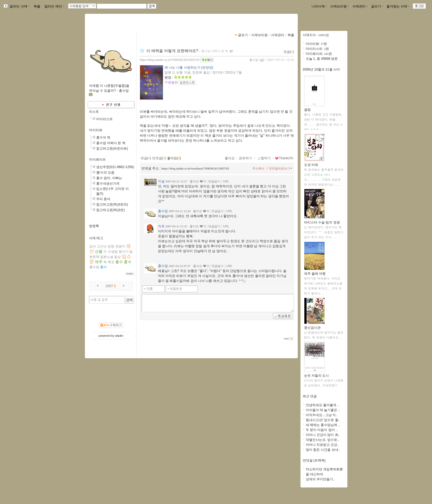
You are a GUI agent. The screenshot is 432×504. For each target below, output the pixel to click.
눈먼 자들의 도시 (317, 374)
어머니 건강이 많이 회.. (323, 435)
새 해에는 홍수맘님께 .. (323, 425)
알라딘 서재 (19, 6)
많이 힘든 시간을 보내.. (323, 450)
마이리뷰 (96, 130)
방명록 (94, 226)
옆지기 (124, 252)
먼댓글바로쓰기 (281, 168)
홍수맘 (94, 267)
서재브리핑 (340, 6)
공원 (111, 246)
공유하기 (245, 158)
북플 (37, 6)
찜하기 (264, 158)
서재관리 (360, 6)
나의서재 (319, 6)
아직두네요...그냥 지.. (322, 415)
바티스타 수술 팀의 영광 (322, 221)
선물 (99, 251)
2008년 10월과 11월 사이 (321, 69)
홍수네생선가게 (108, 184)
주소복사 (258, 168)
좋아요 (230, 158)
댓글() (289, 52)
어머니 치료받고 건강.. (322, 445)
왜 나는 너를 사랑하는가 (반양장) (189, 68)
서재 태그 (96, 238)
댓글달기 (214, 181)
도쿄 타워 (314, 163)
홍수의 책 (103, 138)
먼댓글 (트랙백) (314, 460)
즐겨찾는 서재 (398, 6)
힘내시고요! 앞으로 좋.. (323, 420)
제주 (99, 262)
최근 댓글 (310, 396)
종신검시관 (314, 326)
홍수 (119, 262)
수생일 (113, 252)
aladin (119, 336)
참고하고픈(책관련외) (112, 204)
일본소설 (107, 257)
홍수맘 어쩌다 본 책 (111, 143)
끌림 (314, 108)
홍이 (103, 267)
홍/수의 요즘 (105, 173)
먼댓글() (159, 158)
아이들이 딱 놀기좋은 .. (323, 410)
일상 (117, 257)
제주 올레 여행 (315, 272)
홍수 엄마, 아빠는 (109, 178)
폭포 (111, 262)
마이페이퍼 (97, 160)
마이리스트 (104, 119)
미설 (161, 181)
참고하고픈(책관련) (111, 210)
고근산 (102, 246)
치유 (161, 226)
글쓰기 (377, 6)
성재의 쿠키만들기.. (320, 479)
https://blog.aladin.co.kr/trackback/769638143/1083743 (195, 168)
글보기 (243, 35)
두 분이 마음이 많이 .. (322, 430)
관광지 (120, 246)
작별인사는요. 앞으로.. (322, 440)
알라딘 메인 (54, 6)
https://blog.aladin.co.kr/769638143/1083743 (170, 60)
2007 (109, 286)
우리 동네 (103, 199)
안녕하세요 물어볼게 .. (322, 405)
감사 (93, 246)
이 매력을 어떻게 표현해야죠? (172, 51)
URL (226, 181)
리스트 (94, 112)
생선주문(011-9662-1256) (115, 167)
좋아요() (174, 158)
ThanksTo (284, 158)
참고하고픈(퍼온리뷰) (112, 149)
